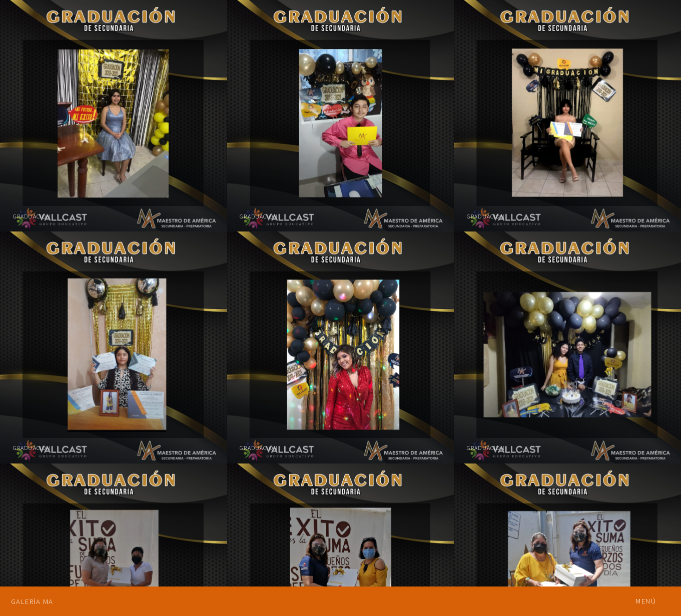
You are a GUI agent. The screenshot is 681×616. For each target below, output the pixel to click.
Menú (646, 601)
